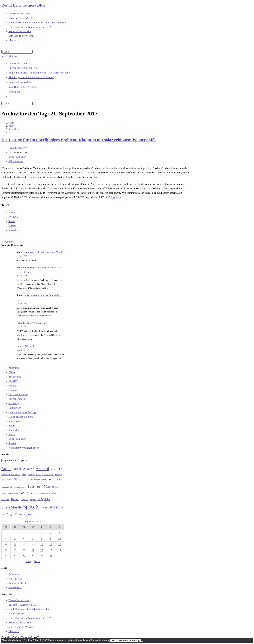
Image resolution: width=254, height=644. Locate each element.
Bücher (12, 372)
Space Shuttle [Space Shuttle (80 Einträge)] (11, 507)
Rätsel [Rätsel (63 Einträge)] (15, 499)
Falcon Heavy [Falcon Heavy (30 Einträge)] (40, 480)
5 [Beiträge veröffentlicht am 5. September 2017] (15, 539)
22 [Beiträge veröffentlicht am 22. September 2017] (42, 550)
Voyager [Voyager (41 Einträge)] (28, 514)
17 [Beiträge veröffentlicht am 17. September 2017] (60, 545)
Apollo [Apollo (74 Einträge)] (6, 469)
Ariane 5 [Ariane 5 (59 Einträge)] (29, 469)
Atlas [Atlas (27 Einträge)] (53, 469)
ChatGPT (13, 381)
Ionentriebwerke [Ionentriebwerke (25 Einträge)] (20, 487)
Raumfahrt (14, 430)
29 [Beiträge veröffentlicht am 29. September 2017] (42, 556)
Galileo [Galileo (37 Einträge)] (57, 480)
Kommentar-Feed (17, 583)
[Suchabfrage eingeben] (17, 52)
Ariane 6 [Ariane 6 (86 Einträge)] (42, 469)
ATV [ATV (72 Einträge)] (60, 469)
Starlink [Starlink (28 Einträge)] (44, 508)
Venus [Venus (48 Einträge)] (18, 514)
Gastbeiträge (15, 408)
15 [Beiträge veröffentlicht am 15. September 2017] (42, 545)
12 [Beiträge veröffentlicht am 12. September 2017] (15, 545)
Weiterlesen (7, 242)
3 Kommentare (16, 161)
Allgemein (14, 368)
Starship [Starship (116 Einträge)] (56, 507)
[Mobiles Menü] (9, 56)
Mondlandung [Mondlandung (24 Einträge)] (13, 493)
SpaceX (12, 443)
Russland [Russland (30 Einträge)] (5, 499)
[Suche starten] (35, 104)
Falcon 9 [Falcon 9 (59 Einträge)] (27, 479)
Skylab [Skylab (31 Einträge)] (33, 499)
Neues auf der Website (20, 82)
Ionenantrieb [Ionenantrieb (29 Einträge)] (7, 487)
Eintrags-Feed (15, 579)
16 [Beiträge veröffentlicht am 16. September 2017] (51, 545)
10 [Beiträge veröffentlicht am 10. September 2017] (60, 539)
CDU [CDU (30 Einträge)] (39, 474)
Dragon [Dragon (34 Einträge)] (59, 474)
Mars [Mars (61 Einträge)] (47, 487)
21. (10, 132)
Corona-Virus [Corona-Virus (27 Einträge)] (48, 475)
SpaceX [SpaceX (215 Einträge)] (31, 507)
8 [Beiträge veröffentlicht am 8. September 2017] (42, 539)
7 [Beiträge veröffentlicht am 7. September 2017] (33, 539)
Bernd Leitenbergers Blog (23, 5)
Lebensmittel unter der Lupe (22, 412)
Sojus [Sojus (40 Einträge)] (47, 499)
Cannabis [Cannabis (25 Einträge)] (31, 474)
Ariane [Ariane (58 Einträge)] (17, 469)
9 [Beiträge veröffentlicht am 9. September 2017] (51, 539)
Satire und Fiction (17, 157)
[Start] (11, 123)
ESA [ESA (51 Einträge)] (17, 479)
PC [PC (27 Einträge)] (38, 493)
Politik (12, 426)
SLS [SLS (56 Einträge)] (40, 499)
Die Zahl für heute (18, 399)
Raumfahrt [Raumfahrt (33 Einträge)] (52, 493)
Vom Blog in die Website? (22, 87)
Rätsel (12, 435)
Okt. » (37, 561)
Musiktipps (14, 421)
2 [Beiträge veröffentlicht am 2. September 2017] (51, 533)
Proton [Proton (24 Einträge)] (43, 493)
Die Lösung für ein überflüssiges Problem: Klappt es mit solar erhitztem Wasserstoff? (79, 140)
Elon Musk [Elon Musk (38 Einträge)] (7, 480)
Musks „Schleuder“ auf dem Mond (45, 252)
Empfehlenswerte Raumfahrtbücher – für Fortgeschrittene (39, 73)
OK (112, 640)
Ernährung (14, 404)
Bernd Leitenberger (18, 148)
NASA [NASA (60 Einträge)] (24, 493)
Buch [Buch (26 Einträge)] (24, 474)
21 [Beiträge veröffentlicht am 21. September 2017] (33, 550)
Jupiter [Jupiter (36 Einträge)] (39, 487)
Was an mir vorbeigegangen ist (24, 448)
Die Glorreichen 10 (18, 395)
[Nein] (142, 641)
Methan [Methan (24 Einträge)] (55, 487)
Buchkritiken (15, 377)
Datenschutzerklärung (20, 63)
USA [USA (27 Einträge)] (3, 514)
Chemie (12, 386)
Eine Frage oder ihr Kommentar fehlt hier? (31, 77)
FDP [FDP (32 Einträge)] (50, 480)
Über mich (14, 92)
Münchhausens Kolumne (21, 417)
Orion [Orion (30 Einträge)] (33, 493)
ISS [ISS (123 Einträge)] (31, 486)
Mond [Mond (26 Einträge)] (4, 493)
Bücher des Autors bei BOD (23, 68)
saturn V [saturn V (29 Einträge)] (25, 499)
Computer (13, 390)
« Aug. (29, 561)
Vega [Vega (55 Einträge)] (10, 514)
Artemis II (44, 323)
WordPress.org (16, 588)
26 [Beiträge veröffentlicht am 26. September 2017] (15, 556)
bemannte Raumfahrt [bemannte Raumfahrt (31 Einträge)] (11, 474)
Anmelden (14, 574)
